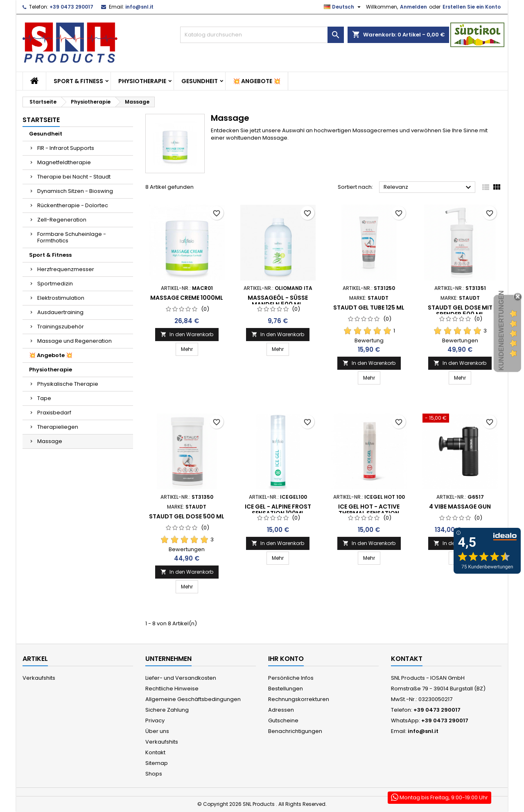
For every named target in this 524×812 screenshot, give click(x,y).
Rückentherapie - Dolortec (73, 205)
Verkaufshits (39, 678)
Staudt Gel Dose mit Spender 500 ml (460, 311)
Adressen (281, 710)
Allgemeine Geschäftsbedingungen (193, 699)
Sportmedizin (55, 284)
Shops (154, 774)
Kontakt (155, 752)
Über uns (157, 731)
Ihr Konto (286, 659)
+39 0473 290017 (71, 7)
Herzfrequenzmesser (66, 269)
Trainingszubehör (61, 327)
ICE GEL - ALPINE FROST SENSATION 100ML (278, 510)
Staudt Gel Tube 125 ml (369, 308)
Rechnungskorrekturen (299, 699)
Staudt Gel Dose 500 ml (187, 516)
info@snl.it (139, 7)
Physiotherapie (142, 81)
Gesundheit (200, 81)
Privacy (155, 720)
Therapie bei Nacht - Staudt (74, 177)
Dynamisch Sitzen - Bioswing (75, 191)
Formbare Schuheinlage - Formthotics (72, 237)
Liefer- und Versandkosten (181, 678)
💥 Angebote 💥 (257, 81)
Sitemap (157, 763)
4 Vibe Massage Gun (460, 507)
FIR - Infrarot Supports (66, 148)
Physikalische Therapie (68, 384)
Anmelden (413, 7)
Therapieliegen (58, 427)
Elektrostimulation (61, 298)
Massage (50, 441)
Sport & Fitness (78, 81)
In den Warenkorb (187, 334)
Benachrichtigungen (295, 731)
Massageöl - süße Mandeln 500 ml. (278, 301)
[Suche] (262, 35)
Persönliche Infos (291, 678)
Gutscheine (283, 720)
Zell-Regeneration (62, 220)
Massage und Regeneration (75, 341)
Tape (44, 398)
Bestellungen (286, 689)
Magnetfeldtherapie (64, 162)
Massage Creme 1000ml (187, 298)
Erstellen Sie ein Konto (472, 7)
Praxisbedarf (54, 413)
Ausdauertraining (60, 312)
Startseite (41, 120)
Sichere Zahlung (167, 710)
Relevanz (428, 188)
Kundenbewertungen (501, 330)
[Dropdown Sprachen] (343, 7)
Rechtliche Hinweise (172, 689)
